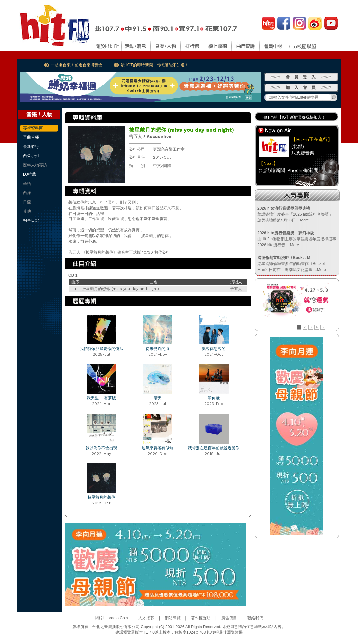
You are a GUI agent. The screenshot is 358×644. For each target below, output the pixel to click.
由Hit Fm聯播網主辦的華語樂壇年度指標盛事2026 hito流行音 (297, 239)
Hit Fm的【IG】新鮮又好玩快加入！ (294, 117)
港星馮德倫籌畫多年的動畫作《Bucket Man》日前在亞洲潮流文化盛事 (292, 264)
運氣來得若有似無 (158, 448)
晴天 (158, 398)
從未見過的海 (158, 349)
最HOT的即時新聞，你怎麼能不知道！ (154, 65)
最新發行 (31, 147)
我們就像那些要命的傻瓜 (101, 349)
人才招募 (146, 618)
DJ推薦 (30, 174)
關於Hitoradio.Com (111, 618)
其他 (27, 211)
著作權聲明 (201, 618)
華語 (27, 184)
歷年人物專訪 (35, 165)
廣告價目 (229, 618)
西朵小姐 (31, 156)
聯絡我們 (255, 618)
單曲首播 (31, 137)
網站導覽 (173, 618)
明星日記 (31, 220)
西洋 (27, 193)
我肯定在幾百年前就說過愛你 (214, 448)
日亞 (27, 202)
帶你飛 (214, 398)
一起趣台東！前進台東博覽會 (77, 65)
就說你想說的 (214, 349)
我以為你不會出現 (101, 448)
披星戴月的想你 (101, 497)
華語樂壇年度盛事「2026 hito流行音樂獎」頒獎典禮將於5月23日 (295, 214)
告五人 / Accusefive (150, 136)
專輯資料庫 (33, 128)
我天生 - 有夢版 (101, 398)
